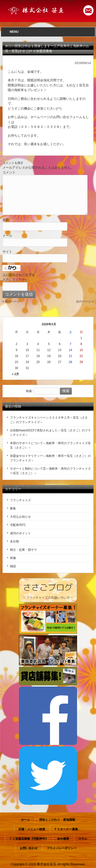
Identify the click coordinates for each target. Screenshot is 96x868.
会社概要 (63, 839)
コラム (83, 839)
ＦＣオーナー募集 (66, 829)
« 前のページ (11, 302)
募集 (13, 508)
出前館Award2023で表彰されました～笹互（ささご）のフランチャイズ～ (50, 433)
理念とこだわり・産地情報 (57, 820)
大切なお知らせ (20, 517)
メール (7, 236)
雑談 (13, 566)
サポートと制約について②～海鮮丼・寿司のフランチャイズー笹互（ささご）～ (50, 471)
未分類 (14, 541)
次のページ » (85, 302)
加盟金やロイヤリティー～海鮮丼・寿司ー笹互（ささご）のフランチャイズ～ (50, 458)
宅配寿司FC (18, 525)
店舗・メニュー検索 (32, 829)
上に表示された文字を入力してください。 (19, 277)
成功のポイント (20, 533)
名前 (6, 220)
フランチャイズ (20, 500)
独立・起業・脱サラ (23, 550)
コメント (9, 172)
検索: (29, 391)
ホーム (25, 820)
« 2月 (15, 374)
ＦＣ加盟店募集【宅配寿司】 (29, 839)
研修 (13, 558)
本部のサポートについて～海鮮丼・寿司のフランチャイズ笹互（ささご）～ (50, 445)
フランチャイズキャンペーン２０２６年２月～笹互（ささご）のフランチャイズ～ (49, 420)
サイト (7, 252)
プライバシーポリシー (62, 848)
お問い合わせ (29, 848)
